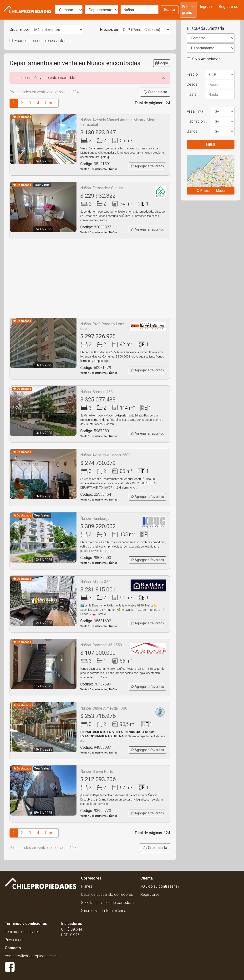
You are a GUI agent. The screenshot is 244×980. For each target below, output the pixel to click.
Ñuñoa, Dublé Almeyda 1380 (104, 708)
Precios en (109, 29)
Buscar (170, 10)
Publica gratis (188, 10)
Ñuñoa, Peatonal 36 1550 (101, 645)
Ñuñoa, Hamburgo (95, 519)
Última (50, 103)
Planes (87, 886)
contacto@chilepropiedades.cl (31, 956)
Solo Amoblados (204, 59)
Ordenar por (19, 29)
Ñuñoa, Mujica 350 (95, 582)
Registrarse (229, 7)
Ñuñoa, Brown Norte (97, 772)
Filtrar (211, 144)
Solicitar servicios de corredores (108, 903)
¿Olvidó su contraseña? (160, 886)
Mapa (162, 63)
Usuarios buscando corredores (107, 894)
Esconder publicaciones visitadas (40, 41)
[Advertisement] (90, 278)
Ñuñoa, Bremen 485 (97, 392)
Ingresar (207, 7)
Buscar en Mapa (211, 191)
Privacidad (14, 940)
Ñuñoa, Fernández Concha (102, 188)
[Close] (164, 78)
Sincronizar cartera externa (104, 911)
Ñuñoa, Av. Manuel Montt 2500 (105, 455)
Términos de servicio (22, 932)
